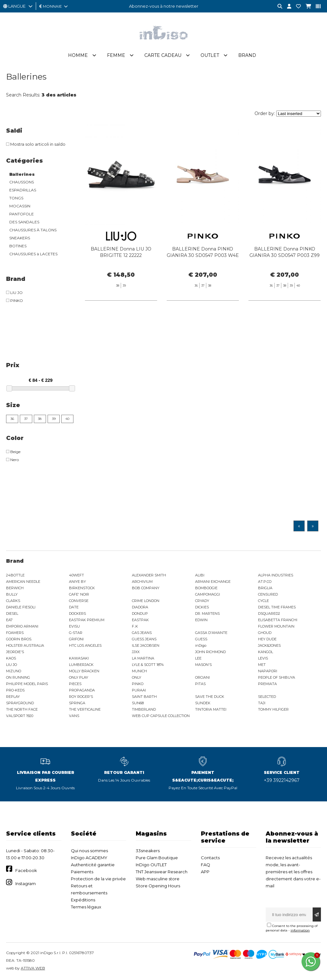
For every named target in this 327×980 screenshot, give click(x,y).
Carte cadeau (163, 55)
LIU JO (11, 665)
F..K (135, 626)
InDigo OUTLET (151, 865)
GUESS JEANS (144, 639)
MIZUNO (14, 671)
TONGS (16, 198)
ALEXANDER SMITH (149, 575)
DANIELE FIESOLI (21, 607)
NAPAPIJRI (268, 671)
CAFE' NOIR (79, 594)
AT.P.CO (265, 582)
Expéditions (83, 900)
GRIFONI (76, 639)
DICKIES (202, 607)
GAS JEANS (142, 633)
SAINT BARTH (144, 697)
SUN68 (138, 703)
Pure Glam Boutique (157, 858)
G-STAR (76, 633)
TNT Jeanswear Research (162, 872)
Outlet (210, 55)
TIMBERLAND (144, 709)
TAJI (262, 703)
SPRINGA (77, 703)
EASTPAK (140, 620)
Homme (78, 55)
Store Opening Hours (158, 886)
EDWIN (201, 620)
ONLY (137, 677)
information (300, 930)
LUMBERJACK (81, 665)
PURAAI (139, 690)
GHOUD (265, 633)
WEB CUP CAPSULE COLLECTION (161, 716)
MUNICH (139, 671)
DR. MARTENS (207, 613)
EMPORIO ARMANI (22, 626)
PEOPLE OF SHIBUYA (277, 677)
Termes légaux (86, 907)
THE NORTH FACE (22, 709)
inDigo (201, 645)
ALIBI (200, 575)
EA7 (9, 620)
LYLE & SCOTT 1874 (148, 665)
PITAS (200, 684)
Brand (247, 55)
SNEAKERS (20, 238)
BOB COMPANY (146, 588)
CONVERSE (79, 601)
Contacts (210, 858)
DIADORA (140, 607)
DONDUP (140, 613)
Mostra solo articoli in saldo (36, 144)
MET (262, 665)
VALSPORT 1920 (20, 716)
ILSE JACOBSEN (146, 645)
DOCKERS (77, 613)
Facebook (26, 870)
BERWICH (15, 588)
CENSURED (268, 594)
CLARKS (13, 601)
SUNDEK (203, 703)
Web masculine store (158, 879)
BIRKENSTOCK (82, 588)
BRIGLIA (265, 588)
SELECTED (267, 697)
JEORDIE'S (15, 652)
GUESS (201, 639)
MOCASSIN (20, 206)
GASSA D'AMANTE (211, 633)
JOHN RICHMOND (210, 652)
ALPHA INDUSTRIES (276, 575)
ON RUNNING (18, 677)
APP (205, 872)
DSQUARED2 (269, 613)
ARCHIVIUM (142, 582)
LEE (198, 658)
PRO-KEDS (15, 690)
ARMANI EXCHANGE (213, 582)
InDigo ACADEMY (89, 858)
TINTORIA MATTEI (211, 709)
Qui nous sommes (89, 851)
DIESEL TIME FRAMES (277, 607)
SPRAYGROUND (20, 703)
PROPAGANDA (82, 690)
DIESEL (12, 613)
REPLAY (13, 697)
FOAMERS (15, 633)
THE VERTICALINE (85, 709)
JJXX (136, 652)
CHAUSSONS (22, 182)
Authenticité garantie (93, 865)
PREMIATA (267, 684)
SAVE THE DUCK (210, 697)
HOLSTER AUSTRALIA (25, 645)
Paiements (82, 872)
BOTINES (18, 246)
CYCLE (263, 601)
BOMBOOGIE (206, 588)
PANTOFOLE (22, 214)
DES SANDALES (24, 222)
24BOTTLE (15, 575)
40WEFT (76, 575)
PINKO (138, 684)
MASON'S (203, 665)
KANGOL (266, 652)
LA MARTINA (143, 658)
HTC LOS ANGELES (85, 645)
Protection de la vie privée (98, 879)
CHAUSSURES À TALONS (33, 230)
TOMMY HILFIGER (273, 709)
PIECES (75, 684)
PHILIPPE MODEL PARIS (27, 684)
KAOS (11, 658)
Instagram (26, 884)
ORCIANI (202, 677)
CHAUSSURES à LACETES (33, 254)
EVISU (74, 626)
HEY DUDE (267, 639)
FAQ (205, 865)
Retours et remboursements (89, 889)
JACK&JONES (269, 645)
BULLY (12, 594)
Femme (116, 55)
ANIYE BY (77, 582)
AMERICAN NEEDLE (23, 582)
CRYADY (202, 601)
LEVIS (263, 658)
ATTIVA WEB (33, 968)
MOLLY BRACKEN (84, 671)
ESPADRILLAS (23, 190)
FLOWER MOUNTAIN (276, 626)
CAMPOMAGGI (208, 594)
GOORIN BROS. (19, 639)
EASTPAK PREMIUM (87, 620)
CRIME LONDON (146, 601)
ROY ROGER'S (81, 697)
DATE (74, 607)
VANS (74, 716)
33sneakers (148, 851)
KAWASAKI (79, 658)
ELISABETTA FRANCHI (278, 620)
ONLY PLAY (79, 677)
